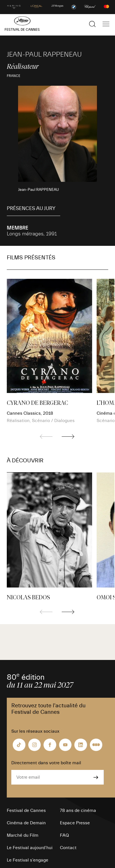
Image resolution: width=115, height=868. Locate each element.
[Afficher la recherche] (92, 24)
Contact (68, 848)
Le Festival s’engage (28, 860)
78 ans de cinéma (78, 810)
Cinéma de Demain (26, 823)
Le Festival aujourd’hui (30, 848)
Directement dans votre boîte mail (46, 763)
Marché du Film (23, 835)
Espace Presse (75, 823)
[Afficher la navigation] (106, 24)
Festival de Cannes (26, 810)
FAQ (64, 835)
